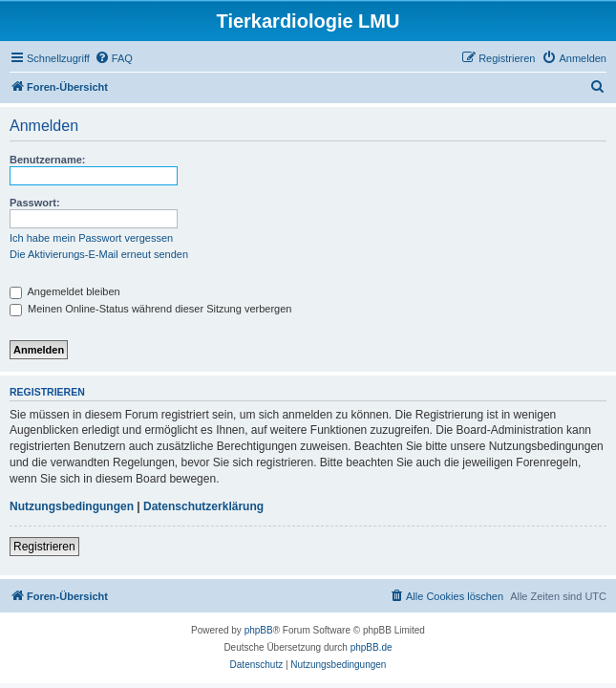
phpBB (259, 630)
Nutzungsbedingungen (72, 506)
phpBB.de (372, 647)
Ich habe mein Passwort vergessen (91, 238)
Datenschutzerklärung (203, 506)
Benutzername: (47, 160)
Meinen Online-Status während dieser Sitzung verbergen (150, 309)
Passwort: (35, 203)
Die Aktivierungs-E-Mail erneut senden (99, 254)
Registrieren (44, 547)
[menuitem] (114, 58)
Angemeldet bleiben (65, 291)
